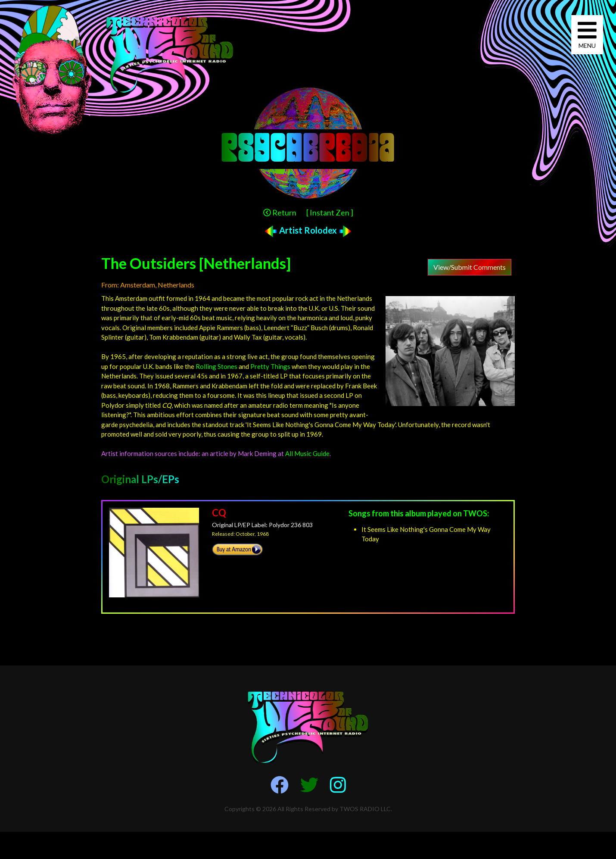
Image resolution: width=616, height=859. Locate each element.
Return (280, 212)
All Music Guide (307, 453)
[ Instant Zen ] (330, 212)
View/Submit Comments (470, 267)
